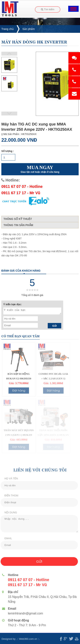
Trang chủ (8, 29)
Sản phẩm (29, 29)
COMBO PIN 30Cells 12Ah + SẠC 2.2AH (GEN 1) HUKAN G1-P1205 (53, 378)
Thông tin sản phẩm (18, 225)
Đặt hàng (19, 390)
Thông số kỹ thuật (18, 219)
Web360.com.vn (27, 639)
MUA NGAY (40, 169)
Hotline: (11, 180)
